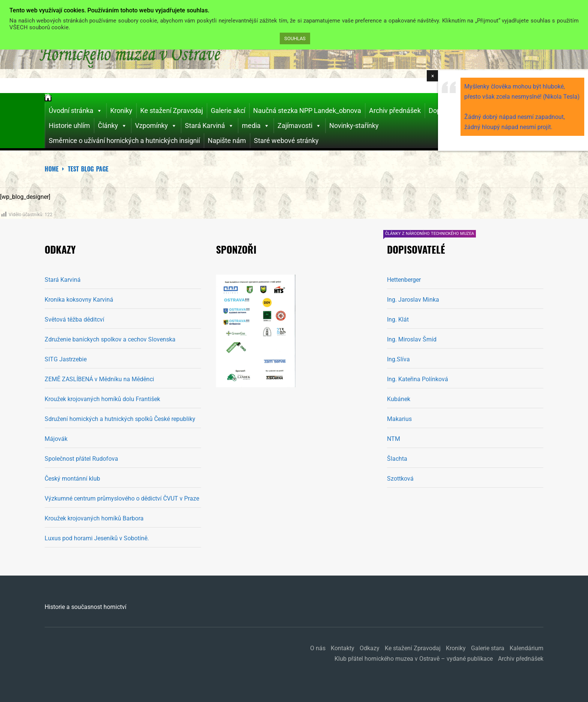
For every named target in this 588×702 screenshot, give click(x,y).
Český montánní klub (72, 479)
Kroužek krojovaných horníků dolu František (102, 399)
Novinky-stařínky (354, 126)
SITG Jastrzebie (66, 359)
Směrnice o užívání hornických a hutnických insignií (124, 141)
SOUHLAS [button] (295, 38)
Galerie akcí (228, 110)
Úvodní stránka (76, 111)
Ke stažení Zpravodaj (172, 110)
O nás (318, 648)
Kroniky (121, 110)
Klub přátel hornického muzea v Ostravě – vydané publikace (414, 659)
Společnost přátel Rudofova (81, 459)
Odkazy (370, 648)
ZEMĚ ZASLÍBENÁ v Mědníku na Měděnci (99, 379)
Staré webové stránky (286, 141)
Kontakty (343, 648)
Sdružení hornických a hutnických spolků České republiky (120, 419)
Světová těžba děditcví (74, 319)
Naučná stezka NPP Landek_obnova (307, 110)
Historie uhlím (69, 126)
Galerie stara (488, 648)
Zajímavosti (299, 126)
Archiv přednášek (395, 110)
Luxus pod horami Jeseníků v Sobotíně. (97, 538)
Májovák (56, 439)
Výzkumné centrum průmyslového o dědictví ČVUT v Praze (122, 498)
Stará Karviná (209, 126)
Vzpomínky (156, 126)
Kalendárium (526, 648)
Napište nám (227, 141)
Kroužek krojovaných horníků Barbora (94, 518)
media (256, 126)
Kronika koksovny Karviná (79, 300)
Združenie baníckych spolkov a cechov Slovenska (110, 339)
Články (112, 126)
